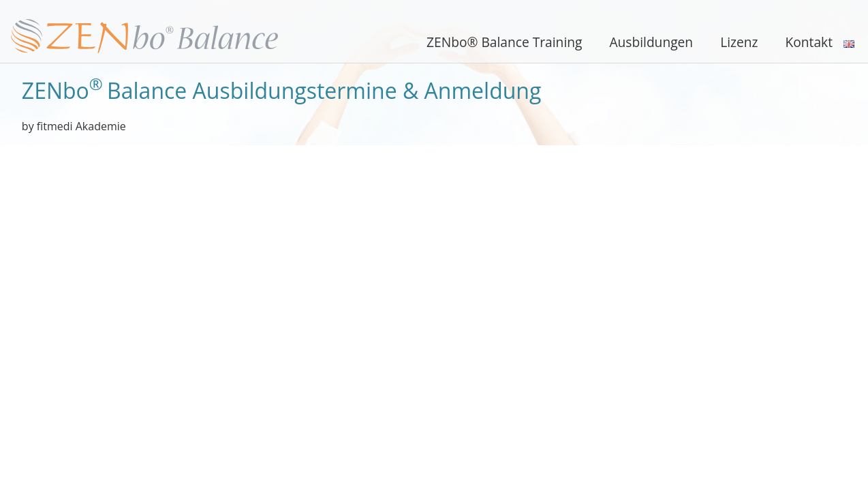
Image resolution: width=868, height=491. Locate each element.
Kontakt (809, 42)
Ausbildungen (651, 42)
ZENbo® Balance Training (504, 42)
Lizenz (739, 42)
